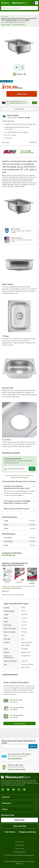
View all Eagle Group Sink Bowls (27, 152)
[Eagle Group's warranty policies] (19, 576)
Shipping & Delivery (27, 832)
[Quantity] (4, 94)
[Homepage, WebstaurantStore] (20, 3)
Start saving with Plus (15, 758)
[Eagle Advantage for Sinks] (32, 576)
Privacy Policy (24, 477)
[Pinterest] (24, 790)
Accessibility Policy (20, 852)
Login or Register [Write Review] (19, 723)
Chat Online (9, 832)
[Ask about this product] (19, 469)
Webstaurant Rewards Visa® (18, 103)
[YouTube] (8, 790)
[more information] (29, 118)
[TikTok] (19, 790)
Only (3, 84)
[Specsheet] (7, 576)
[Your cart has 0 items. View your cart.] (35, 3)
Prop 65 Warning (8, 555)
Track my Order (20, 826)
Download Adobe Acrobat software (12, 588)
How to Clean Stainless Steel (20, 595)
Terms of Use (14, 477)
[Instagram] (3, 790)
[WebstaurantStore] (19, 777)
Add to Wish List (20, 109)
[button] (17, 67)
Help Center (19, 820)
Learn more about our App (17, 769)
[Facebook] (14, 790)
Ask (32, 469)
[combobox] (19, 8)
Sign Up (33, 746)
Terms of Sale (19, 842)
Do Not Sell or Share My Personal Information (20, 855)
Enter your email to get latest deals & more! (19, 742)
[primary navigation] (5, 3)
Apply (35, 103)
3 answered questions (18, 25)
